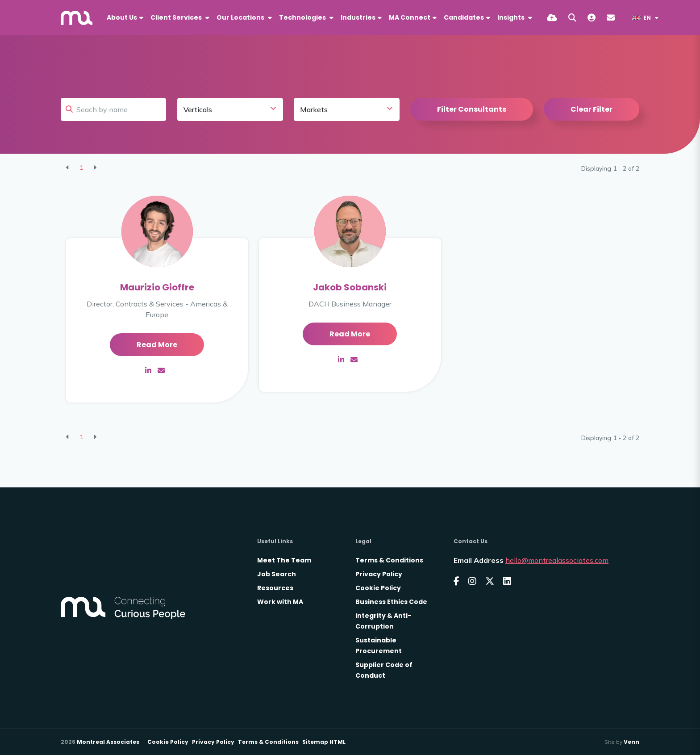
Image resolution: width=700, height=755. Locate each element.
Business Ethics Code (391, 602)
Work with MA (280, 602)
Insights (512, 17)
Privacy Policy (379, 574)
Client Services (177, 17)
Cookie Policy (378, 588)
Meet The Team (284, 560)
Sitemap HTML (324, 742)
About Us (122, 17)
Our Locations (241, 17)
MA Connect (410, 17)
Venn (631, 742)
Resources (275, 588)
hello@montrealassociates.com (557, 560)
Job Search (277, 574)
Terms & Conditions (389, 560)
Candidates (464, 17)
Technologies (303, 17)
